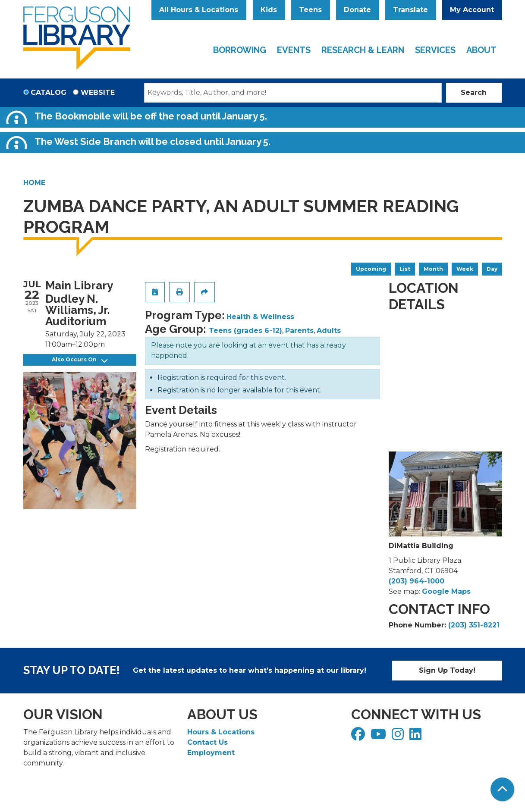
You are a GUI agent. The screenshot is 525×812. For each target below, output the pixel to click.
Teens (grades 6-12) (245, 331)
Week (465, 269)
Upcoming (371, 269)
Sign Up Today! (447, 670)
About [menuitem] (481, 50)
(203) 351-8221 (474, 625)
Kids (269, 10)
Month (433, 269)
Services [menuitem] (435, 50)
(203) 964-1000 (417, 581)
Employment (211, 753)
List (405, 269)
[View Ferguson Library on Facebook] (359, 737)
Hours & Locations (221, 732)
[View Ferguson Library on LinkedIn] (417, 737)
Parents (299, 331)
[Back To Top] (502, 789)
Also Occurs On (80, 360)
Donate (357, 10)
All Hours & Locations (199, 10)
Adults (329, 331)
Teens (310, 10)
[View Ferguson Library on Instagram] (399, 737)
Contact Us (207, 742)
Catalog (49, 92)
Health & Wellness (260, 317)
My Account (472, 10)
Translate (410, 10)
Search (474, 92)
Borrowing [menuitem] (240, 50)
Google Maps (446, 591)
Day (492, 269)
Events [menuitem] (294, 50)
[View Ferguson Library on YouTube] (379, 737)
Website (98, 92)
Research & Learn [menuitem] (363, 50)
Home (34, 183)
